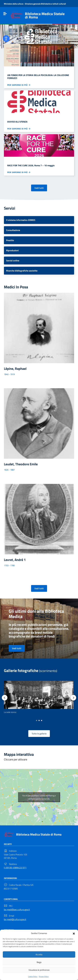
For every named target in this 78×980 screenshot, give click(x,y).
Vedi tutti (39, 188)
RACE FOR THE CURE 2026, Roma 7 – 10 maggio (31, 165)
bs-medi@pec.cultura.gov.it (17, 910)
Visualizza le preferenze (39, 970)
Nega (39, 962)
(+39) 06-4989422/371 (15, 868)
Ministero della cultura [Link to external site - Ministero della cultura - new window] (14, 4)
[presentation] (5, 698)
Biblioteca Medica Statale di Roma (39, 834)
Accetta (39, 954)
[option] (39, 697)
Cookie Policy (33, 976)
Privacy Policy (44, 976)
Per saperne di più (19, 85)
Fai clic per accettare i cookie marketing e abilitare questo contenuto (39, 797)
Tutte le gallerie (39, 734)
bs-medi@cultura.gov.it (15, 919)
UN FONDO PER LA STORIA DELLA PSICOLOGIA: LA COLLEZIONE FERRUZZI (38, 77)
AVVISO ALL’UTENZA (17, 122)
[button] (74, 933)
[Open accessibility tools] (6, 39)
